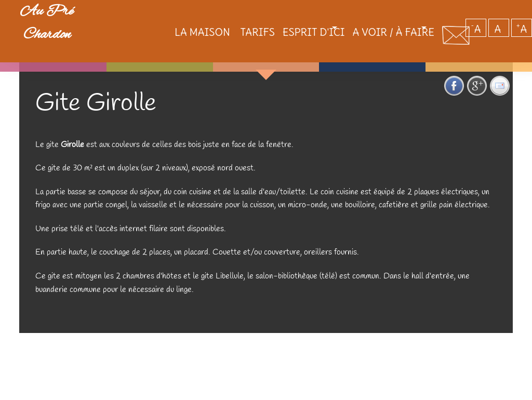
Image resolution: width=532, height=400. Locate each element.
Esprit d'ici (280, 36)
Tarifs (221, 36)
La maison (164, 36)
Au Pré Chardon (62, 33)
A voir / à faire (375, 36)
